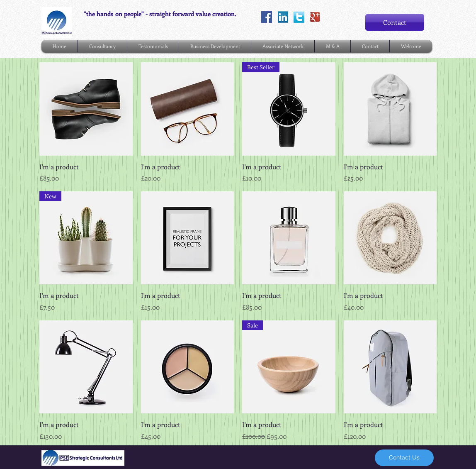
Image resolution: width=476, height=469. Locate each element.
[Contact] (395, 22)
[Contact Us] (404, 458)
